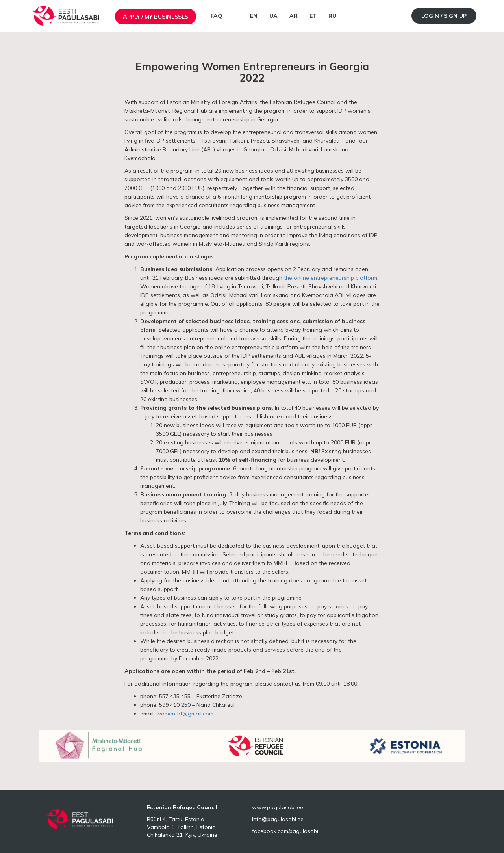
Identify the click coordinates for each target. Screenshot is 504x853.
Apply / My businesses (156, 17)
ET (313, 16)
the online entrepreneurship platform (331, 278)
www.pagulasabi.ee (278, 807)
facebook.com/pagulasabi (285, 831)
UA (273, 16)
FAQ (217, 16)
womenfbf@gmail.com (185, 714)
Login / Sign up (444, 16)
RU (332, 16)
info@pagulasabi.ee (278, 819)
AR (294, 16)
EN (254, 16)
